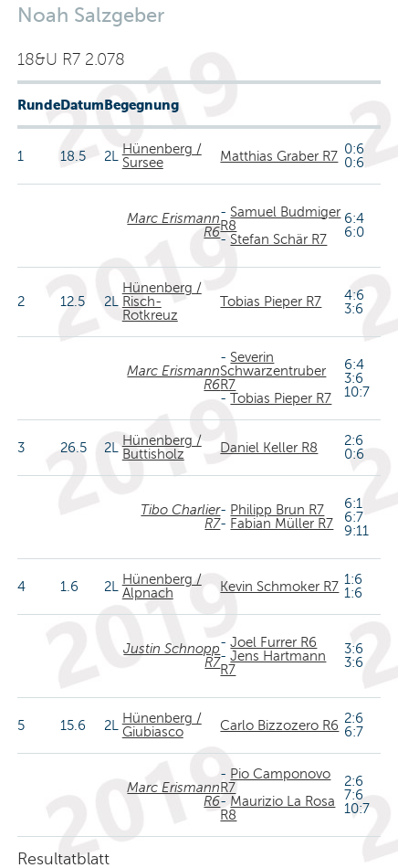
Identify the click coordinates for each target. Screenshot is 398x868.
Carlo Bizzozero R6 (279, 725)
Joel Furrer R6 (273, 642)
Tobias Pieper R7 (271, 302)
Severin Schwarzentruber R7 (273, 371)
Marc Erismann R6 (173, 225)
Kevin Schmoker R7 (279, 587)
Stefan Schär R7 (278, 239)
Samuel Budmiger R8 (280, 219)
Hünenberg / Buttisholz (162, 447)
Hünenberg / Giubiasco (162, 725)
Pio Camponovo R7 (275, 781)
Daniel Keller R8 (269, 448)
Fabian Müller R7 (282, 524)
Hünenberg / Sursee (162, 156)
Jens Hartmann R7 (273, 663)
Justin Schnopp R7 (172, 656)
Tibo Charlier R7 (180, 517)
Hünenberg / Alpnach (162, 586)
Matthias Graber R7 (279, 156)
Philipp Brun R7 (277, 510)
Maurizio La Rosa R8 (278, 808)
